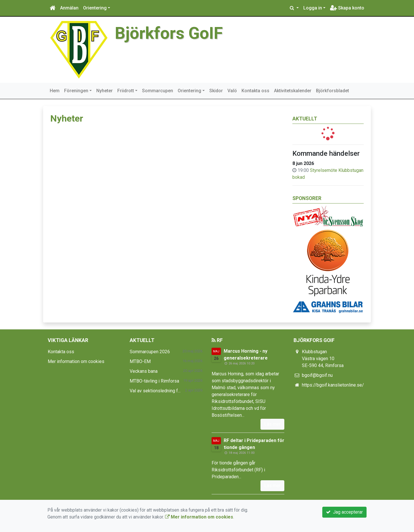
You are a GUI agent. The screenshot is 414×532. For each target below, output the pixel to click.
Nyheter (105, 91)
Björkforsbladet (332, 91)
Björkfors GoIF (169, 33)
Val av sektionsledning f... (155, 391)
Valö (232, 91)
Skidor (216, 91)
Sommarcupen (158, 91)
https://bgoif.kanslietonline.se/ (333, 385)
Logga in (313, 8)
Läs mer (272, 424)
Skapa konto (347, 8)
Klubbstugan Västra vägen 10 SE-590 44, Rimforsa (323, 359)
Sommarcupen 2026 (150, 352)
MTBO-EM (140, 361)
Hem (55, 91)
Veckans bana (144, 371)
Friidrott (126, 91)
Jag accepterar (344, 512)
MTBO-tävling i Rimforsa (154, 381)
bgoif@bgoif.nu (317, 375)
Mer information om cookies (76, 361)
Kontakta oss (255, 91)
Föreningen (76, 91)
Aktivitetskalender (293, 91)
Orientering (95, 8)
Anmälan (69, 8)
